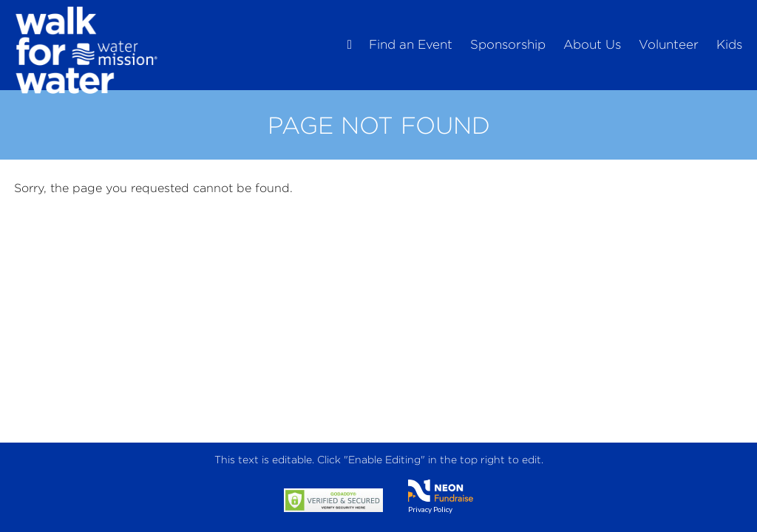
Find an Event (411, 44)
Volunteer (669, 44)
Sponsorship (508, 44)
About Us (592, 44)
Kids (729, 44)
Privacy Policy (430, 509)
